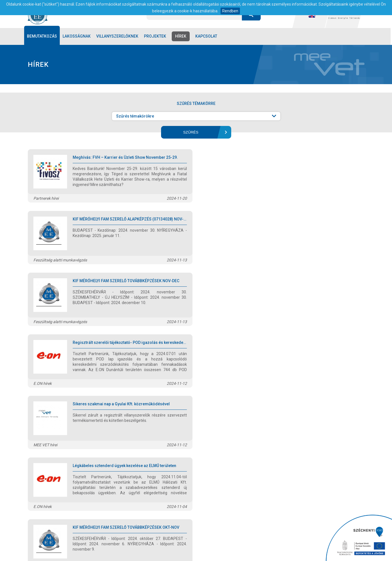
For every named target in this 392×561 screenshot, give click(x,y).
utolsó (278, 460)
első (113, 460)
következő (254, 460)
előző (130, 460)
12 (221, 460)
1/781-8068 (248, 516)
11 (209, 460)
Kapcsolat (207, 36)
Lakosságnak (77, 36)
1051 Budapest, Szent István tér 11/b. (171, 516)
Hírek (182, 36)
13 (234, 460)
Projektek (156, 36)
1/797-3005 (226, 516)
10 (197, 460)
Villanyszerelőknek (118, 36)
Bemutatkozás (43, 36)
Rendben (230, 11)
